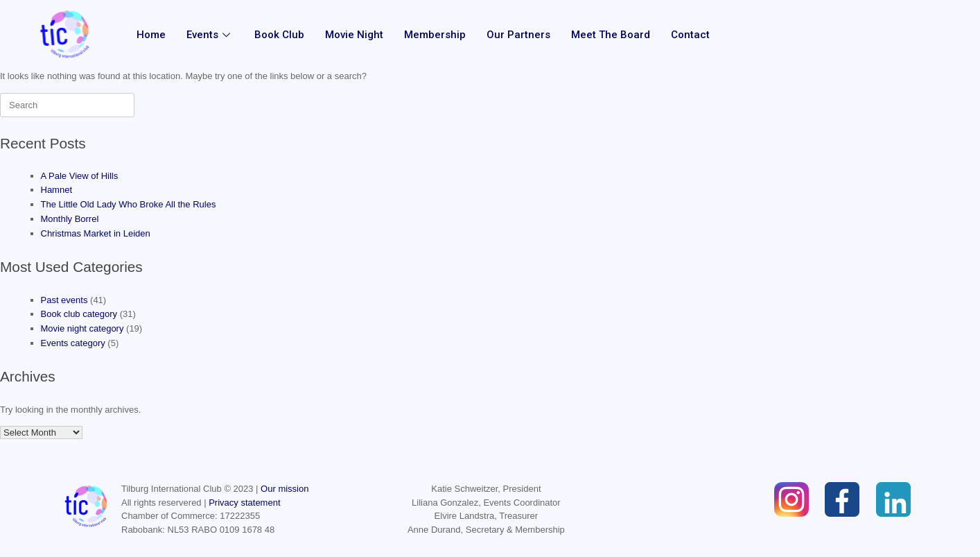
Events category (73, 343)
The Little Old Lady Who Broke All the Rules (129, 204)
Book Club (279, 35)
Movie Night (353, 35)
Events (209, 35)
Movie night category (82, 328)
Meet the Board (610, 35)
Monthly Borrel (70, 219)
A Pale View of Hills (80, 176)
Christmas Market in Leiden (96, 233)
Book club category (79, 314)
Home (150, 35)
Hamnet (57, 190)
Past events (64, 300)
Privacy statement (244, 503)
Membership (434, 35)
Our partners (518, 35)
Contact (690, 35)
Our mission (285, 489)
